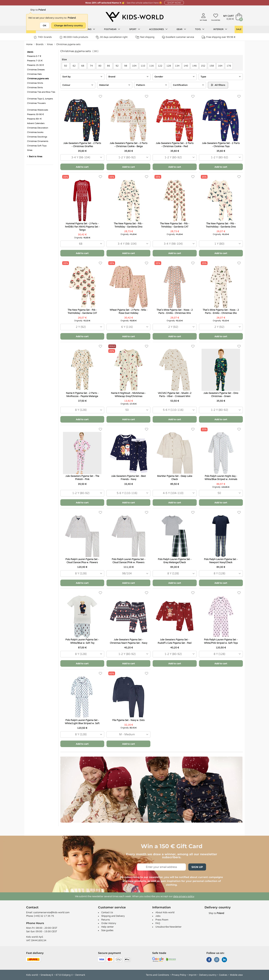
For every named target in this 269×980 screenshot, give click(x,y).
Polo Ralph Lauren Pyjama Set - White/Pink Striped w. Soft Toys (221, 641)
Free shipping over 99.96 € (219, 37)
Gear (181, 29)
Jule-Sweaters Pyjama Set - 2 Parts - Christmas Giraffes (82, 145)
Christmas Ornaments (38, 141)
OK (45, 25)
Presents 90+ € (34, 119)
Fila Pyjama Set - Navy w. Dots (128, 720)
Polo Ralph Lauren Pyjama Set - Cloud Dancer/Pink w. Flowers (129, 561)
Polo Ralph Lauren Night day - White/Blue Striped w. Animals (221, 478)
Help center (108, 927)
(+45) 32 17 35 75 (44, 916)
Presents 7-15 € (35, 61)
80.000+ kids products (74, 37)
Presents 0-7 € (34, 56)
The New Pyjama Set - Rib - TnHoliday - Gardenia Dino (128, 225)
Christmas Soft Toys (37, 146)
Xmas (50, 44)
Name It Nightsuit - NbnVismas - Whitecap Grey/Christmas (128, 395)
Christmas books (35, 132)
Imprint (193, 975)
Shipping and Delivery (113, 916)
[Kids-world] (134, 17)
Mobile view (236, 975)
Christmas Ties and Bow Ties (41, 92)
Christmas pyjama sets (68, 44)
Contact (32, 907)
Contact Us (107, 912)
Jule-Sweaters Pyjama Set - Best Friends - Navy (129, 478)
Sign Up (197, 867)
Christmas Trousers (36, 103)
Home (29, 44)
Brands (40, 44)
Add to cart (82, 167)
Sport (135, 29)
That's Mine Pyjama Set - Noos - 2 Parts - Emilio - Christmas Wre (175, 312)
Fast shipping (145, 37)
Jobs (158, 916)
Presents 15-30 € (35, 65)
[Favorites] (100, 97)
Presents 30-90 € (35, 114)
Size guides (107, 930)
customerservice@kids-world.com (51, 912)
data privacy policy (184, 896)
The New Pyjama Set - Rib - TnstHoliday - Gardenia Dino (221, 225)
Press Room (162, 920)
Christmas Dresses (36, 70)
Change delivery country (68, 25)
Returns (106, 920)
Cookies (223, 975)
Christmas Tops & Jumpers (40, 99)
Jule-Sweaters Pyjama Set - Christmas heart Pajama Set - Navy (129, 641)
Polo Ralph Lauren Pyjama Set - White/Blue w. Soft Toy (82, 641)
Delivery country (208, 975)
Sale (239, 29)
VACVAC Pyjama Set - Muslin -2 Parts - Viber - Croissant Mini (175, 395)
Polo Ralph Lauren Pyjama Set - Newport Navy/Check (221, 561)
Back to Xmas (35, 157)
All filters (218, 85)
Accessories (158, 29)
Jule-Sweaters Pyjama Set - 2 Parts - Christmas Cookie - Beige (129, 145)
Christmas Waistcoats (38, 110)
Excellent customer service (178, 37)
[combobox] (82, 157)
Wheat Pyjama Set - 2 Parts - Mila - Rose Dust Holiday (129, 312)
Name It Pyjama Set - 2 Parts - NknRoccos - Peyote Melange (82, 395)
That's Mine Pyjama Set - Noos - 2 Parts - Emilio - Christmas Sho (221, 312)
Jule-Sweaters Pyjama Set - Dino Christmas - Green (221, 395)
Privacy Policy (179, 975)
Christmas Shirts (35, 83)
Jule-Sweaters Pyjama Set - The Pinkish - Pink (82, 478)
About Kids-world (165, 912)
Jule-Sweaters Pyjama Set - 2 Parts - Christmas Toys (221, 145)
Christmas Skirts (35, 88)
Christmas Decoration (38, 128)
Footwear (112, 29)
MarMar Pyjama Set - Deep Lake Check (175, 478)
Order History (109, 923)
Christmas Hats (34, 74)
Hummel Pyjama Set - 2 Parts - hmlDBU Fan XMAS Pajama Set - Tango (82, 227)
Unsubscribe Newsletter (168, 927)
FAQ (158, 923)
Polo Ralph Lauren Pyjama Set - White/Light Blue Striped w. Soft (82, 722)
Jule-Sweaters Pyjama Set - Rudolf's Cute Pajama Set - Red (175, 641)
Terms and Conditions (157, 975)
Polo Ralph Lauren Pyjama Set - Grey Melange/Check (175, 561)
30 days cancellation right (112, 37)
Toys (200, 29)
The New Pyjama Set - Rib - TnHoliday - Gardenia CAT (175, 225)
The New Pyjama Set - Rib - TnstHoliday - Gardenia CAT (82, 312)
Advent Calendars (36, 123)
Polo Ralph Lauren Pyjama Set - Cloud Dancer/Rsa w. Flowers (82, 561)
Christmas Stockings (37, 137)
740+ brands (43, 37)
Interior (220, 29)
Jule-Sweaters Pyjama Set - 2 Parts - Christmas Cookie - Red (175, 145)
